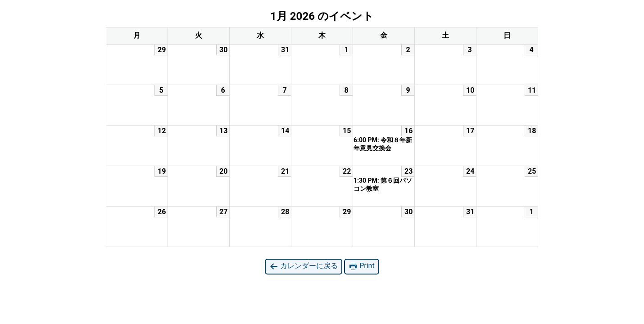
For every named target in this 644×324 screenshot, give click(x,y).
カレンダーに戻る (304, 266)
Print (361, 266)
